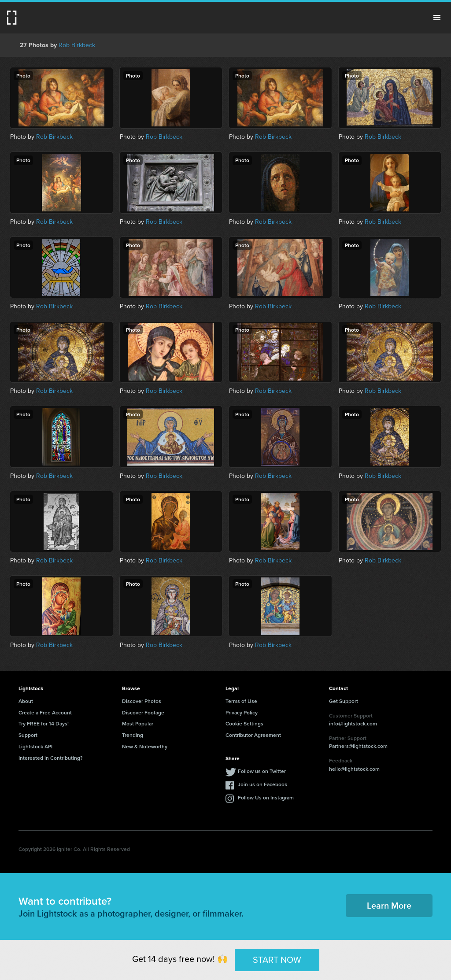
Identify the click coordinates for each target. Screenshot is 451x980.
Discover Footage (143, 712)
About (26, 701)
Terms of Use (241, 701)
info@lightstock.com (353, 723)
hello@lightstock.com (354, 769)
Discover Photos (142, 701)
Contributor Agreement (253, 735)
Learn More (389, 905)
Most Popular (138, 723)
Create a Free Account (45, 712)
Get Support (344, 701)
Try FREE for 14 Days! (44, 723)
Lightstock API (35, 746)
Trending (133, 735)
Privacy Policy (242, 712)
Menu (437, 18)
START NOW (277, 960)
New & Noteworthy (145, 746)
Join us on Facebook (262, 784)
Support (28, 735)
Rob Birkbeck (77, 45)
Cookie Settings (244, 723)
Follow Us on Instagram (266, 797)
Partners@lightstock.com (358, 746)
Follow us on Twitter (262, 771)
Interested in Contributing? (51, 758)
